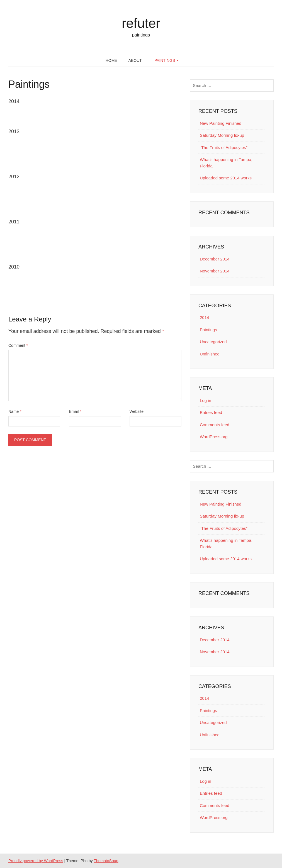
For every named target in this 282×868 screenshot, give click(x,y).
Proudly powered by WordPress (36, 861)
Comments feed (215, 425)
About (135, 60)
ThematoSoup (106, 861)
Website (137, 411)
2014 (204, 317)
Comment (18, 345)
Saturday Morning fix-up (222, 135)
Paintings (165, 60)
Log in (206, 400)
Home (111, 60)
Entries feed (211, 412)
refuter (141, 23)
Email (75, 411)
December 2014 (215, 259)
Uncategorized (213, 342)
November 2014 (215, 271)
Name (15, 411)
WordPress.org (214, 437)
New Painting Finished (221, 123)
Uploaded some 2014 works (226, 178)
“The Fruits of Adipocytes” (224, 147)
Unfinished (210, 354)
